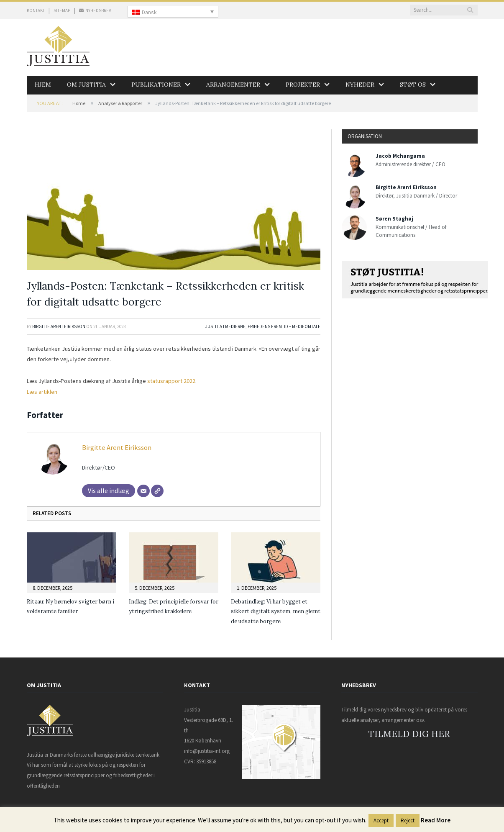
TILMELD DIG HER (409, 734)
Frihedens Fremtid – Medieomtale (284, 326)
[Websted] (157, 491)
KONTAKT (36, 10)
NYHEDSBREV (95, 10)
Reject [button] (408, 820)
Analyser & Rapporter (120, 103)
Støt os (413, 85)
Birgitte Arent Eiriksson (59, 326)
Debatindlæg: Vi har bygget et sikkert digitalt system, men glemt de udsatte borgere (276, 611)
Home (79, 103)
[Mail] (143, 491)
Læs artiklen (42, 392)
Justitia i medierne (225, 326)
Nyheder (360, 85)
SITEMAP (62, 10)
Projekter (303, 85)
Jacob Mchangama (400, 156)
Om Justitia (86, 85)
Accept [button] (381, 820)
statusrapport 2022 (171, 381)
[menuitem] (173, 12)
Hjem (43, 85)
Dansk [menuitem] (149, 12)
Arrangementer (233, 85)
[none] (173, 12)
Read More (436, 820)
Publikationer (156, 85)
